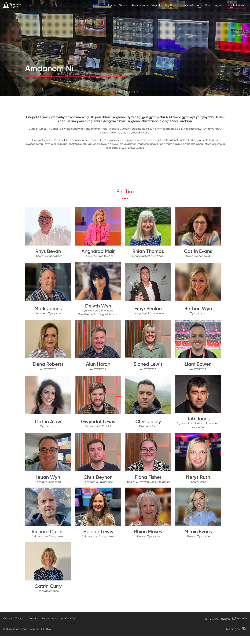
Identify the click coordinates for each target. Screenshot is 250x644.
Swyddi (156, 5)
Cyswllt (8, 618)
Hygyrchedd (50, 618)
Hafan (112, 5)
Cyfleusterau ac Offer (196, 5)
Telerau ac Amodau (27, 618)
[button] (114, 92)
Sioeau (124, 5)
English (218, 5)
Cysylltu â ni (171, 5)
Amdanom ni (140, 5)
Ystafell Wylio (236, 5)
